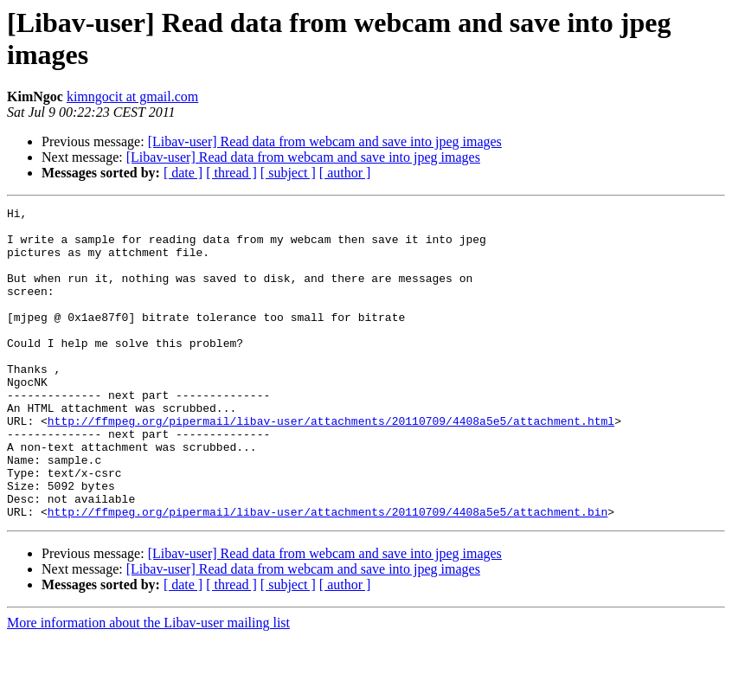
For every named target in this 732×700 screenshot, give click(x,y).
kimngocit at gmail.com (132, 96)
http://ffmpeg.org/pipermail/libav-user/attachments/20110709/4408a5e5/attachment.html (331, 465)
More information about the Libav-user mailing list (148, 685)
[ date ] (183, 173)
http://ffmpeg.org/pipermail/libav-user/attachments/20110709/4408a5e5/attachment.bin (327, 574)
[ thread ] (231, 173)
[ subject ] (288, 173)
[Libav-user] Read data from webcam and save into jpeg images (325, 141)
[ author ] (345, 173)
